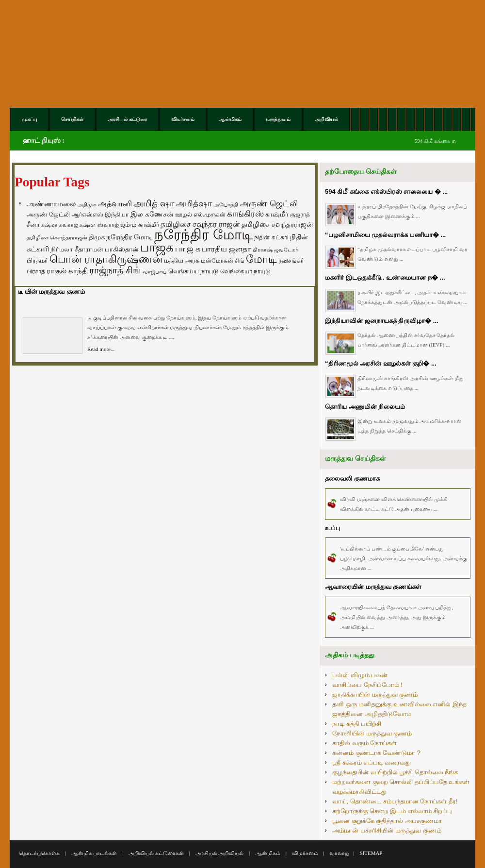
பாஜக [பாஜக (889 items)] (157, 247)
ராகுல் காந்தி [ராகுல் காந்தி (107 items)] (67, 271)
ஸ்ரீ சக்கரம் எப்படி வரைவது (372, 762)
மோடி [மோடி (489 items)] (261, 259)
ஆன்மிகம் (268, 853)
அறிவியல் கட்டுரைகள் (156, 853)
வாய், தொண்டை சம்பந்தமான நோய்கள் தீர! (395, 801)
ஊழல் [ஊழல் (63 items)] (184, 215)
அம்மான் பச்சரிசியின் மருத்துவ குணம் (387, 830)
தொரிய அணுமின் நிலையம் (365, 407)
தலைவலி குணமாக (352, 478)
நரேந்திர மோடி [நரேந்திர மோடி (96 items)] (129, 237)
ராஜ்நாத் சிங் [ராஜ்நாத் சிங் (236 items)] (115, 270)
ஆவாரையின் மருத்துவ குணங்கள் (373, 587)
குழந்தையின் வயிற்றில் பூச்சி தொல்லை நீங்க (395, 772)
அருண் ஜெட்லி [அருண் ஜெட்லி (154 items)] (269, 203)
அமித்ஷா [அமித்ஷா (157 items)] (194, 204)
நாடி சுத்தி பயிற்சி (357, 724)
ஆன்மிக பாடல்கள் (94, 853)
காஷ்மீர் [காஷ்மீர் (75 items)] (277, 214)
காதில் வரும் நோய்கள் (364, 743)
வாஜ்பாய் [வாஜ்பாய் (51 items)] (154, 271)
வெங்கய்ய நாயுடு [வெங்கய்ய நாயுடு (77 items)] (194, 271)
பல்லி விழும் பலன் (360, 675)
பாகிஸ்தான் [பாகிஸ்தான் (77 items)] (122, 249)
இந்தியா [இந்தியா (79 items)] (117, 214)
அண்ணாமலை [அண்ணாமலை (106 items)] (51, 204)
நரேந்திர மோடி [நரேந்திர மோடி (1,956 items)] (203, 234)
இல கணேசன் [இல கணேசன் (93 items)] (152, 214)
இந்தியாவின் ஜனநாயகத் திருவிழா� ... (382, 321)
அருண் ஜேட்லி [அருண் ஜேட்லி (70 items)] (48, 215)
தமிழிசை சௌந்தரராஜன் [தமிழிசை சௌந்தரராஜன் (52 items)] (57, 237)
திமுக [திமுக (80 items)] (97, 237)
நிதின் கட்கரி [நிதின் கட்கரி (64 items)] (271, 237)
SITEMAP (371, 853)
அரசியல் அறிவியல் (220, 853)
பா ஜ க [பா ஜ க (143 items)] (188, 249)
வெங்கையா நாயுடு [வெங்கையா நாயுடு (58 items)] (245, 271)
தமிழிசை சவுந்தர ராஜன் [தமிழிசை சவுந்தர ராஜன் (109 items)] (200, 224)
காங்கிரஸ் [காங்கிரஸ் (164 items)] (245, 214)
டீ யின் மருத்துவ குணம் (51, 292)
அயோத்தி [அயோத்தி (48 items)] (226, 204)
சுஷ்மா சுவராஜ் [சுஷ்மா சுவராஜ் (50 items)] (60, 225)
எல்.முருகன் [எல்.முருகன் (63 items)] (210, 215)
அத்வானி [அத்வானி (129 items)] (115, 204)
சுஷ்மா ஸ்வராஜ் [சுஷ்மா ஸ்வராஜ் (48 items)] (99, 225)
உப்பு (333, 528)
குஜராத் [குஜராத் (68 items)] (300, 215)
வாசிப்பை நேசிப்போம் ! (367, 685)
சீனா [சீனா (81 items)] (33, 225)
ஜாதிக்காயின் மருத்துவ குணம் (375, 694)
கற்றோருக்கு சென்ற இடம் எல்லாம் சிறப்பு (392, 811)
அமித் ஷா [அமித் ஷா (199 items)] (154, 203)
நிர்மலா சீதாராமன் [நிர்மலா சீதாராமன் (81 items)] (77, 249)
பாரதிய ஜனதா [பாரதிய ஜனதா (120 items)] (226, 249)
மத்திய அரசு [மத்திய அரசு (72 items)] (182, 261)
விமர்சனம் (305, 853)
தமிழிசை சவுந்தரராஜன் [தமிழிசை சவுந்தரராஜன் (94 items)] (277, 224)
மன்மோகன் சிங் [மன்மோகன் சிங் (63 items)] (223, 261)
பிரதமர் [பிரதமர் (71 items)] (37, 261)
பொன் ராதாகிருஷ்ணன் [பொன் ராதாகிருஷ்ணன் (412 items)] (106, 259)
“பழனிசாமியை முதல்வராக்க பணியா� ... (385, 235)
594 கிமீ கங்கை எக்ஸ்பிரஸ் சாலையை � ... (386, 192)
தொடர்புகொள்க (39, 853)
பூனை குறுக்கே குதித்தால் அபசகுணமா (387, 821)
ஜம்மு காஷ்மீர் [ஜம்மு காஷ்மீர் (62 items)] (139, 225)
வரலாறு (339, 853)
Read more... (101, 349)
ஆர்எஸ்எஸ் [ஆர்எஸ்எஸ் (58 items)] (88, 214)
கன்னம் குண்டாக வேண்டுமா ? (376, 753)
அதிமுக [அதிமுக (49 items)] (87, 204)
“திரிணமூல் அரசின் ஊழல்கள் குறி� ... (381, 363)
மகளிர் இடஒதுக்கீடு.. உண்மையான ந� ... (385, 277)
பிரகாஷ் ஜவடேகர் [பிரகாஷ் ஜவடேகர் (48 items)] (275, 250)
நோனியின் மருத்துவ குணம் (372, 733)
